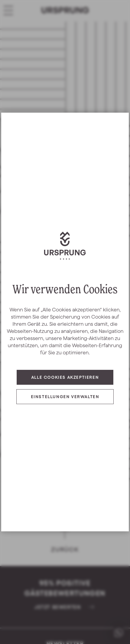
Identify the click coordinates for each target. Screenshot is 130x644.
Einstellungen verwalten (65, 397)
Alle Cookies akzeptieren (65, 377)
